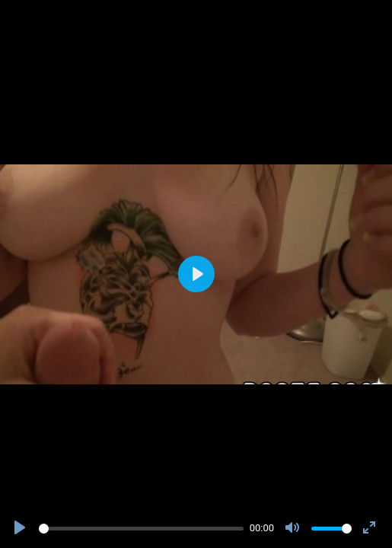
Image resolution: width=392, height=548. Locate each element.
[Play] (21, 528)
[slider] (141, 529)
